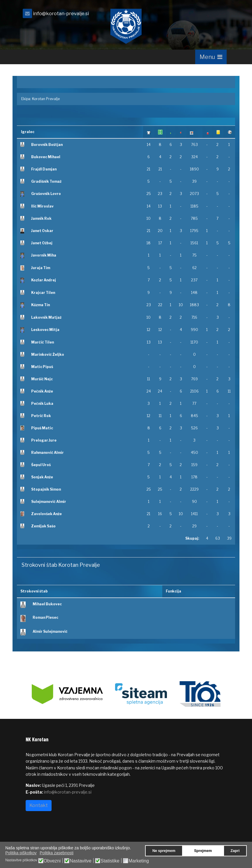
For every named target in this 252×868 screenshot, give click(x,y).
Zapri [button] (235, 851)
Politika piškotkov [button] (21, 853)
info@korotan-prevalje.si (61, 13)
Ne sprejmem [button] (164, 851)
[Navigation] (211, 57)
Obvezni (52, 861)
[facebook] (219, 15)
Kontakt (39, 805)
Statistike (110, 861)
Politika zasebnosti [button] (57, 853)
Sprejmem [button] (203, 851)
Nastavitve (81, 861)
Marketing (139, 861)
